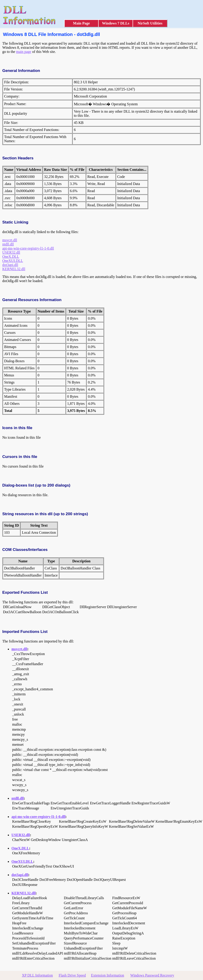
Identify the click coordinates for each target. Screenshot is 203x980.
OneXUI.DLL (13, 261)
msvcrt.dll (10, 240)
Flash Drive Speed (72, 975)
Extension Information (108, 975)
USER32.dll (11, 252)
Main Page (81, 23)
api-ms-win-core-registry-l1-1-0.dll (28, 248)
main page (24, 52)
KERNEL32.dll (14, 269)
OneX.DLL (11, 257)
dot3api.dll (10, 265)
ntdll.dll (8, 244)
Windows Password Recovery (152, 975)
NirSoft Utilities (150, 23)
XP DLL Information (38, 975)
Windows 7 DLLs (116, 23)
